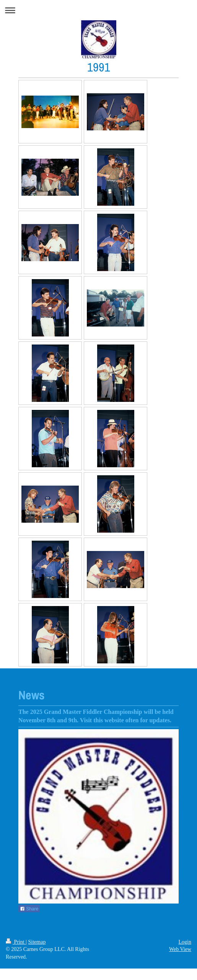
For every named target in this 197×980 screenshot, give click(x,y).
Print (16, 942)
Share (29, 909)
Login (185, 942)
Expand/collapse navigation (98, 10)
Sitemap (37, 942)
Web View (180, 949)
